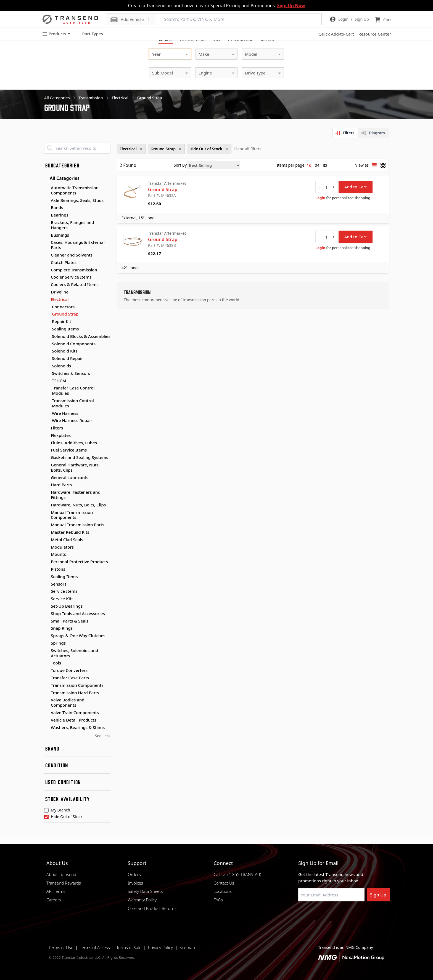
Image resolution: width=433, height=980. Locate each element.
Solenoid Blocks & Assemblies (81, 336)
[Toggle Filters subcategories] (46, 428)
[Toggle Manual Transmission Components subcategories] (46, 512)
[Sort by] (214, 165)
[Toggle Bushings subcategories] (46, 235)
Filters (57, 428)
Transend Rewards (64, 883)
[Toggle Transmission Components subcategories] (46, 685)
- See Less (101, 736)
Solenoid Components (74, 344)
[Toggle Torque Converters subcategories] (46, 671)
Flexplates (61, 435)
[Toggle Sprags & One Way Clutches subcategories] (46, 636)
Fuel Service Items (69, 450)
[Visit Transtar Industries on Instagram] (328, 915)
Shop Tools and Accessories (78, 613)
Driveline (60, 292)
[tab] (345, 133)
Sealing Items (65, 329)
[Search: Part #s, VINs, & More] (238, 19)
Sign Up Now (291, 6)
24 (317, 165)
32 (325, 165)
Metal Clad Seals (67, 540)
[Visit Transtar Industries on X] (342, 915)
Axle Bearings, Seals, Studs (77, 200)
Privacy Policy (160, 947)
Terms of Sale (129, 947)
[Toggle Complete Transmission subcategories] (46, 270)
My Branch (60, 810)
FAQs (218, 900)
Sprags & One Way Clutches (78, 635)
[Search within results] (77, 148)
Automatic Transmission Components (75, 190)
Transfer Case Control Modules (73, 391)
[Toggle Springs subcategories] (46, 643)
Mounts (58, 554)
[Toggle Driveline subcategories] (46, 292)
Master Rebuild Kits (70, 532)
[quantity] (326, 187)
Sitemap (187, 947)
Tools (56, 663)
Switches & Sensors (71, 373)
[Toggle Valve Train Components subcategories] (46, 713)
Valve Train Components (75, 712)
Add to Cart (356, 187)
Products (56, 34)
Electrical (60, 299)
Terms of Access (95, 947)
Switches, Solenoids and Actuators (75, 653)
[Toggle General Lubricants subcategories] (46, 478)
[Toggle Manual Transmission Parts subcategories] (46, 525)
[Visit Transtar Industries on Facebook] (301, 915)
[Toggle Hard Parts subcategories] (46, 485)
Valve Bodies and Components (68, 702)
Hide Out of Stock (67, 817)
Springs (58, 643)
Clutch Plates (64, 262)
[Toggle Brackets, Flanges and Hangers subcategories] (46, 223)
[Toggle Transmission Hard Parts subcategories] (46, 693)
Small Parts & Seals (70, 621)
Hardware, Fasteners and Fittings (76, 495)
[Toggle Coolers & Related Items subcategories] (46, 285)
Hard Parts (61, 485)
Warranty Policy (142, 900)
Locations (222, 891)
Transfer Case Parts (70, 678)
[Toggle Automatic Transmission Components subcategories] (46, 188)
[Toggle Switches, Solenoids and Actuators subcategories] (46, 651)
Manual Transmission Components (72, 515)
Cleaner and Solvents (72, 255)
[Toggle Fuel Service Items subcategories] (46, 450)
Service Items (64, 591)
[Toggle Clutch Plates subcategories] (46, 263)
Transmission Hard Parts (75, 693)
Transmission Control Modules (73, 403)
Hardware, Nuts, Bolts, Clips (78, 505)
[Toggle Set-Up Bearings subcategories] (46, 606)
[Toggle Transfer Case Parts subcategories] (46, 678)
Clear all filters (248, 149)
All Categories (62, 178)
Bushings (60, 235)
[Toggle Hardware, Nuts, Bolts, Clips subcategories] (46, 505)
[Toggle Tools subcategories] (46, 663)
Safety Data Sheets (145, 891)
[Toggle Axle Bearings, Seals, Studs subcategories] (46, 201)
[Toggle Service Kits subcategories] (46, 599)
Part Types (89, 34)
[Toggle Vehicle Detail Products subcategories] (46, 720)
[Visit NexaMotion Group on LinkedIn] (315, 915)
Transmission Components (77, 685)
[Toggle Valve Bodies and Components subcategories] (46, 700)
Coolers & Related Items (75, 284)
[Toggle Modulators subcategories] (46, 547)
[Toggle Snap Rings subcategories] (46, 628)
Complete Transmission (74, 270)
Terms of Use (61, 947)
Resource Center (375, 34)
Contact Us (224, 883)
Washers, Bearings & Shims (78, 727)
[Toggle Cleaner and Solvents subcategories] (46, 255)
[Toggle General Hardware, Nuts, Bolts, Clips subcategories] (46, 465)
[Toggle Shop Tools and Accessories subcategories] (46, 614)
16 (309, 165)
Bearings (60, 215)
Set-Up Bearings (67, 606)
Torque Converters (69, 670)
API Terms (56, 891)
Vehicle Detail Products (74, 720)
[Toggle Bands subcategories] (46, 208)
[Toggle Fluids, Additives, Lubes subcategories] (46, 443)
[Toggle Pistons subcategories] (46, 569)
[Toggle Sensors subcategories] (46, 584)
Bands (57, 207)
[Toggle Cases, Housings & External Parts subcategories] (46, 242)
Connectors (63, 307)
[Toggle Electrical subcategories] (46, 300)
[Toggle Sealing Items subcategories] (46, 577)
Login (320, 198)
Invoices (135, 883)
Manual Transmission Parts (78, 525)
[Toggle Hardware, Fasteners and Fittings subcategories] (46, 492)
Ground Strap (65, 314)
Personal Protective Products (79, 562)
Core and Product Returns (152, 908)
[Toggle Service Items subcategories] (46, 591)
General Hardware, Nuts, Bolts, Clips (75, 467)
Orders (134, 874)
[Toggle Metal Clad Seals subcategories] (46, 540)
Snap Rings (62, 628)
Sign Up (378, 895)
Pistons (58, 569)
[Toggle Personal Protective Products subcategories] (46, 562)
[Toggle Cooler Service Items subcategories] (46, 277)
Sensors (59, 584)
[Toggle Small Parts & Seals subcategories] (46, 621)
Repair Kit (62, 321)
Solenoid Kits (65, 351)
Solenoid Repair (68, 358)
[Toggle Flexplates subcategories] (46, 436)
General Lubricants (70, 477)
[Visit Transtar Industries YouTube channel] (356, 915)
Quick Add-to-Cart (336, 34)
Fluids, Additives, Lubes (74, 443)
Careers (54, 900)
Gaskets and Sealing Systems (80, 457)
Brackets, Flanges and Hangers (72, 225)
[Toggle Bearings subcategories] (46, 215)
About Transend (61, 874)
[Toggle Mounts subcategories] (46, 554)
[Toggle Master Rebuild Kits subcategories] (46, 532)
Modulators (62, 547)
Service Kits (62, 599)
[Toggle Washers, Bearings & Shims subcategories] (46, 728)
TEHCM (59, 381)
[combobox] (165, 53)
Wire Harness (65, 413)
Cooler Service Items (71, 277)
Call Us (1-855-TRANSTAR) (237, 874)
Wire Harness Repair (72, 420)
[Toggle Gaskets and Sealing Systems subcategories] (46, 458)
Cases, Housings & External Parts (78, 245)
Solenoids (61, 366)
